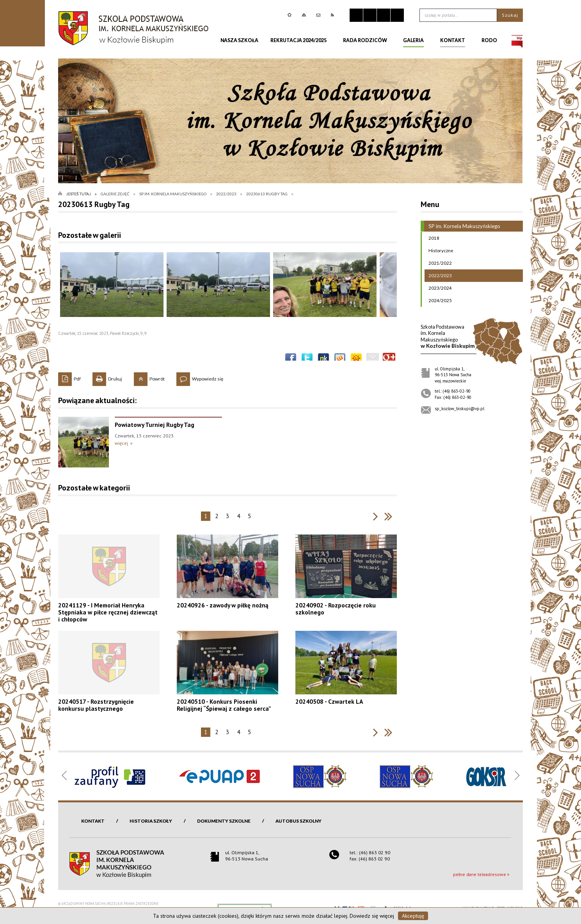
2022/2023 (438, 276)
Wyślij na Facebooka (291, 359)
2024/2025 (438, 301)
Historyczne (439, 251)
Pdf (69, 377)
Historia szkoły (151, 821)
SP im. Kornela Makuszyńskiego (460, 226)
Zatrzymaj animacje (356, 15)
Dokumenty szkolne (224, 821)
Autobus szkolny (298, 821)
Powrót (149, 377)
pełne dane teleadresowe (480, 874)
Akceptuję (413, 916)
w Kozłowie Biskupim (448, 336)
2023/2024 (438, 288)
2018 (432, 238)
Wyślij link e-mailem (373, 359)
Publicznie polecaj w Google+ (389, 359)
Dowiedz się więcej (372, 916)
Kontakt (93, 821)
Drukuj (107, 377)
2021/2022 (438, 263)
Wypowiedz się (200, 377)
